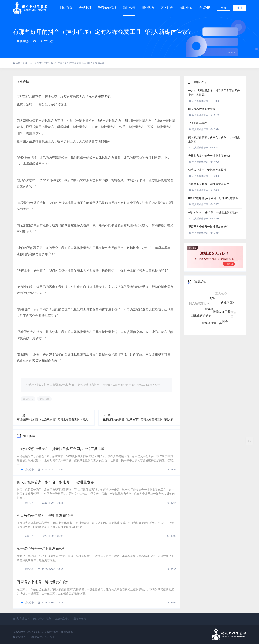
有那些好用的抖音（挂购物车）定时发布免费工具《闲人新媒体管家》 (139, 419)
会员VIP (204, 6)
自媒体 (208, 294)
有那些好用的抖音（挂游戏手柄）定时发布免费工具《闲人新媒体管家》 (54, 419)
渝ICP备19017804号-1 (43, 637)
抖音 (225, 321)
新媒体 (209, 310)
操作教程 (148, 7)
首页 (18, 63)
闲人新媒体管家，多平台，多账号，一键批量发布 (55, 482)
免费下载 (85, 6)
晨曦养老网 (80, 619)
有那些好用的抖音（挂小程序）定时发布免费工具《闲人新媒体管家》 (103, 32)
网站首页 (66, 7)
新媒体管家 (228, 303)
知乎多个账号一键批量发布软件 (41, 549)
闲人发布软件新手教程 (202, 109)
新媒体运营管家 (201, 315)
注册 (240, 8)
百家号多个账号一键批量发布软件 (43, 582)
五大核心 (221, 294)
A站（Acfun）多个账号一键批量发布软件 (213, 212)
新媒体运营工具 (212, 323)
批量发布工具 (222, 313)
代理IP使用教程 (198, 123)
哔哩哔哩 (231, 313)
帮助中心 (186, 7)
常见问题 (167, 7)
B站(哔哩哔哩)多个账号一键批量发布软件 (213, 198)
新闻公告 (129, 7)
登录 (224, 8)
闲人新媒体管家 (99, 96)
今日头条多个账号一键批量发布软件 (45, 515)
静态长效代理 (107, 6)
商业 (212, 300)
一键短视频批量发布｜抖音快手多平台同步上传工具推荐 (61, 449)
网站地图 (19, 637)
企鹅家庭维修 (62, 619)
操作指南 (44, 399)
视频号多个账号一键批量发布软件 (209, 227)
